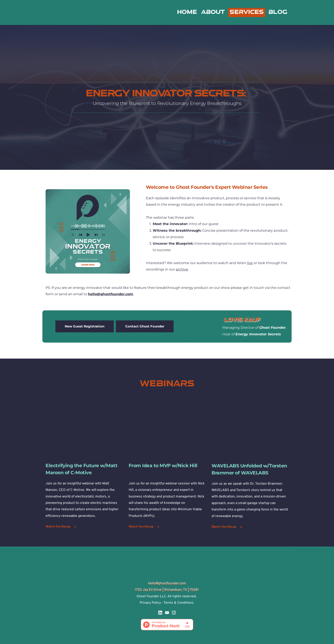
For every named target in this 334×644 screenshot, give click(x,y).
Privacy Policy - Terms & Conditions (167, 603)
